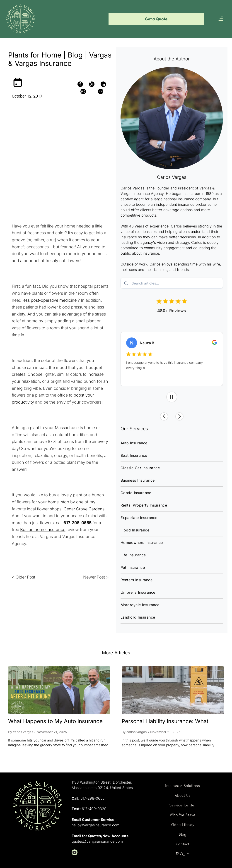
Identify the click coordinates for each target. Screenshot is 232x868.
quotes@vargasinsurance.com (97, 841)
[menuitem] (172, 443)
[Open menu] (221, 19)
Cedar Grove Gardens (84, 509)
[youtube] (75, 853)
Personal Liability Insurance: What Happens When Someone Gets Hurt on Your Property (171, 722)
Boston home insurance (43, 530)
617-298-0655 (92, 798)
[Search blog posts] (177, 283)
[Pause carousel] (172, 397)
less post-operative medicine (50, 300)
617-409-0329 (94, 809)
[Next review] (181, 416)
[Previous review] (162, 416)
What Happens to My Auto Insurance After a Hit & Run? (55, 722)
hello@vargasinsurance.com (95, 825)
